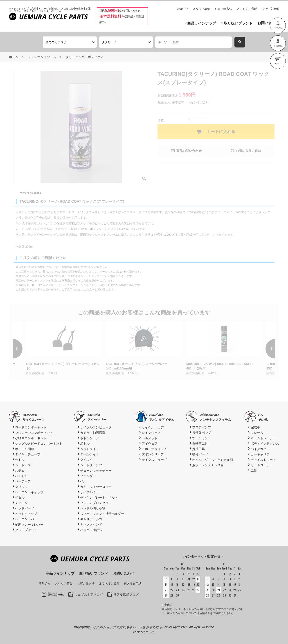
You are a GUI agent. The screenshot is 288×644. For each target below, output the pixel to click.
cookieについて (144, 632)
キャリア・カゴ (91, 519)
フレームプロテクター (96, 503)
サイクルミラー (91, 492)
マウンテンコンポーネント (34, 433)
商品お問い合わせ (189, 151)
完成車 (255, 427)
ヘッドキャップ (26, 514)
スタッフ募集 (201, 9)
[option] (144, 349)
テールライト (90, 454)
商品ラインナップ (202, 23)
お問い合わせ (268, 23)
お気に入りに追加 (248, 151)
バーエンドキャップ (29, 492)
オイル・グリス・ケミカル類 (213, 460)
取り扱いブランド (238, 23)
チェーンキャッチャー (96, 471)
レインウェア (151, 433)
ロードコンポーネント (31, 427)
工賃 (254, 471)
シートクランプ (91, 465)
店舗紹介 (182, 9)
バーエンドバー (26, 519)
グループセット (26, 530)
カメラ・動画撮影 (93, 433)
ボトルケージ (90, 438)
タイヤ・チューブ (28, 454)
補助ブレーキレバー (29, 525)
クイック (86, 460)
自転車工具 (200, 444)
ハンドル (21, 476)
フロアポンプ (202, 427)
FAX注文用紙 (270, 9)
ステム (20, 471)
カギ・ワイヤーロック (96, 487)
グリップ (21, 487)
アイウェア (150, 444)
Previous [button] (24, 349)
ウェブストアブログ (89, 594)
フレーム (257, 433)
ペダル (20, 498)
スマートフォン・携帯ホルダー (102, 514)
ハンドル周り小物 (93, 508)
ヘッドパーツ (25, 508)
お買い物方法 (223, 9)
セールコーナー (262, 465)
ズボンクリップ (153, 454)
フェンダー (88, 476)
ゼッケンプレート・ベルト (99, 498)
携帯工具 (198, 449)
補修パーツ (200, 454)
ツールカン (200, 438)
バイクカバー (260, 449)
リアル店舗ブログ (126, 594)
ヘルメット (150, 438)
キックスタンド (91, 525)
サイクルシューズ (154, 460)
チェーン (21, 503)
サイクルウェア (153, 427)
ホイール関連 (25, 449)
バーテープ (23, 481)
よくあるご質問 (247, 9)
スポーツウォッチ (154, 449)
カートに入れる (221, 132)
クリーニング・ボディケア (85, 57)
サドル (20, 460)
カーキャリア (260, 454)
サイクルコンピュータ (96, 427)
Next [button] (264, 349)
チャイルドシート (263, 460)
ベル (83, 481)
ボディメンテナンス (265, 444)
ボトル (85, 444)
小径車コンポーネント (31, 438)
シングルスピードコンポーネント (39, 444)
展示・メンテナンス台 (208, 465)
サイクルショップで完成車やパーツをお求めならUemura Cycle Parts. (139, 627)
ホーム (14, 57)
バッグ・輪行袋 (91, 530)
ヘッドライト (90, 449)
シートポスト (25, 465)
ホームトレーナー (263, 438)
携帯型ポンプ (202, 433)
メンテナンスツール (42, 57)
